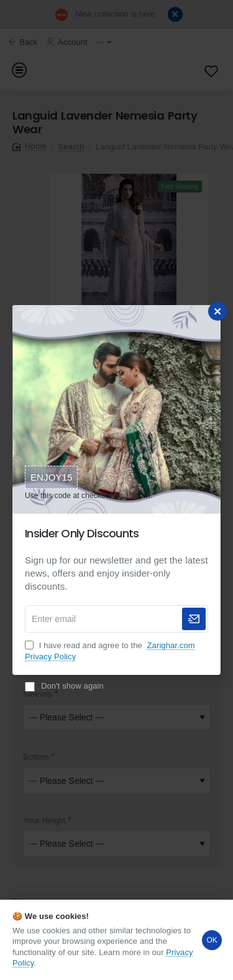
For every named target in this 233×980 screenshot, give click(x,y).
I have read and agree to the (110, 651)
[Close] (217, 311)
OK (212, 940)
